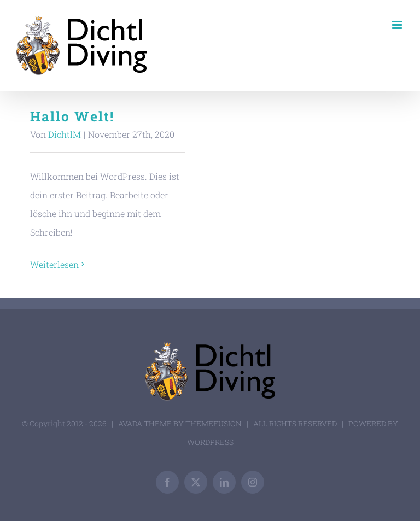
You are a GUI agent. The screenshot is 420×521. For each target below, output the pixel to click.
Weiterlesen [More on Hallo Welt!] (54, 264)
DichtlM (65, 134)
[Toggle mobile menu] (398, 25)
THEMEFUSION (214, 423)
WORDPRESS (210, 442)
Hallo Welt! (72, 116)
